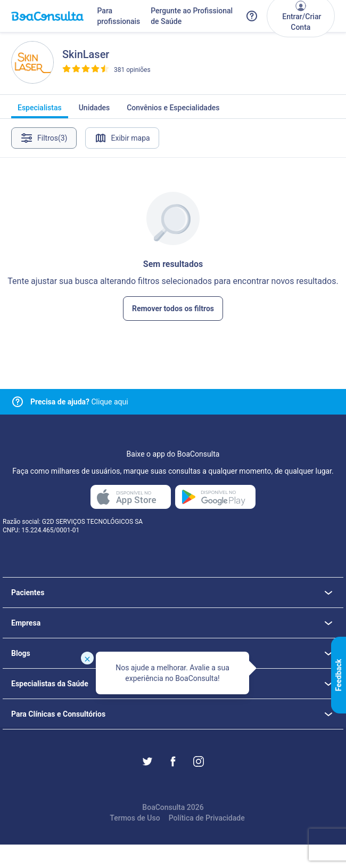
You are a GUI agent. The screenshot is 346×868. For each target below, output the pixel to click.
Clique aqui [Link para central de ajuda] (79, 402)
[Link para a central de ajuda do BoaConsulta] (252, 16)
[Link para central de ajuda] (18, 402)
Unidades (94, 111)
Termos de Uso (135, 818)
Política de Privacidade (207, 818)
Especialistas (40, 111)
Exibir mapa (122, 138)
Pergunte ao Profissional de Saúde (192, 16)
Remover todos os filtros (173, 309)
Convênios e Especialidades (173, 111)
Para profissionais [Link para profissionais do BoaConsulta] (118, 16)
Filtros (44, 138)
